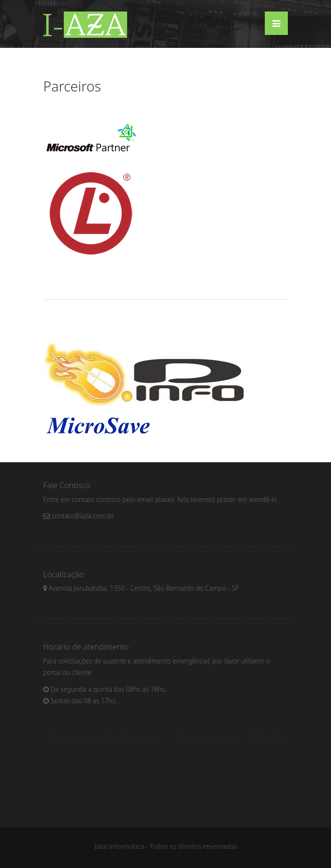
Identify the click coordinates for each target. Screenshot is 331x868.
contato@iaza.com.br (79, 516)
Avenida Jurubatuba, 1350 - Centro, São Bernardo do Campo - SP (141, 588)
